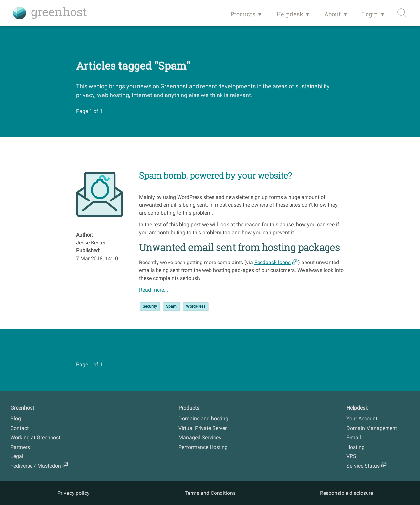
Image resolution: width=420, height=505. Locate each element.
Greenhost (22, 408)
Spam (171, 306)
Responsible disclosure (346, 493)
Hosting (356, 447)
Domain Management (372, 428)
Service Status (363, 466)
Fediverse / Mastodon (36, 466)
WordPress (196, 306)
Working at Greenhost (35, 438)
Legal (17, 456)
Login (370, 14)
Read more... (154, 290)
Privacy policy (73, 493)
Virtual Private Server (203, 428)
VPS (351, 456)
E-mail (354, 438)
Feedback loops (273, 262)
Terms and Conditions (210, 493)
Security (150, 306)
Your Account (362, 419)
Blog (16, 419)
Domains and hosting (203, 419)
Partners (20, 447)
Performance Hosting (203, 447)
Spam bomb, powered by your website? (216, 175)
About (333, 14)
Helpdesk (290, 14)
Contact (20, 428)
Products (243, 14)
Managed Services (200, 438)
